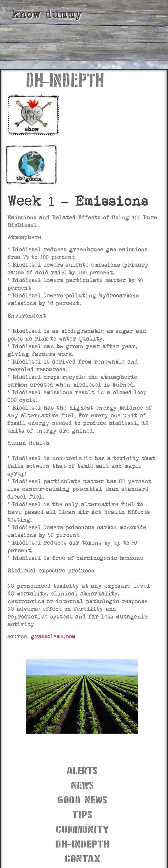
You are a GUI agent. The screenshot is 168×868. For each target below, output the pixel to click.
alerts (82, 770)
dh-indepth (82, 843)
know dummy (47, 14)
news (82, 784)
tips (82, 814)
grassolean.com (53, 637)
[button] (84, 43)
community (82, 829)
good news (82, 799)
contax (82, 858)
